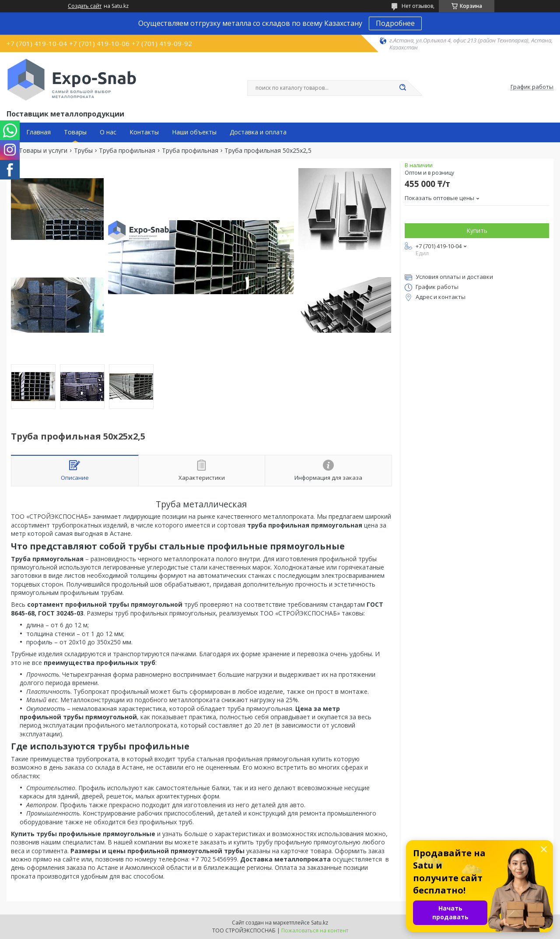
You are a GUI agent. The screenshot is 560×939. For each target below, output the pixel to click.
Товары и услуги (43, 151)
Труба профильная (127, 151)
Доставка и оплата (258, 132)
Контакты (144, 132)
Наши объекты (194, 132)
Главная (38, 132)
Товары (75, 132)
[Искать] (402, 88)
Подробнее (395, 23)
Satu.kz (320, 923)
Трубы (83, 151)
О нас (108, 132)
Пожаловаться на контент (315, 930)
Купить (477, 230)
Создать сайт (85, 6)
